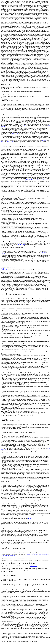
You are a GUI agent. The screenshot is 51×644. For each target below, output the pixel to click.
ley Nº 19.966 (22, 245)
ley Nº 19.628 (24, 126)
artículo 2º (14, 558)
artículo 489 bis (34, 566)
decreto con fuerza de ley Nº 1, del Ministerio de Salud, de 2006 (29, 180)
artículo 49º (43, 253)
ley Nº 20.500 (16, 133)
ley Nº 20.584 (11, 141)
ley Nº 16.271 (31, 518)
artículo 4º (10, 180)
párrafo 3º (45, 140)
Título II (3, 141)
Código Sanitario (5, 254)
